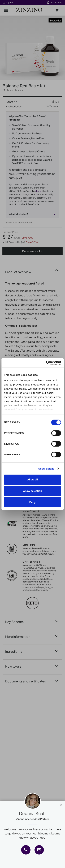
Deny (32, 502)
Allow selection (32, 491)
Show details (46, 469)
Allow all (32, 479)
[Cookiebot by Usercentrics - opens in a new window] (46, 363)
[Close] (61, 804)
